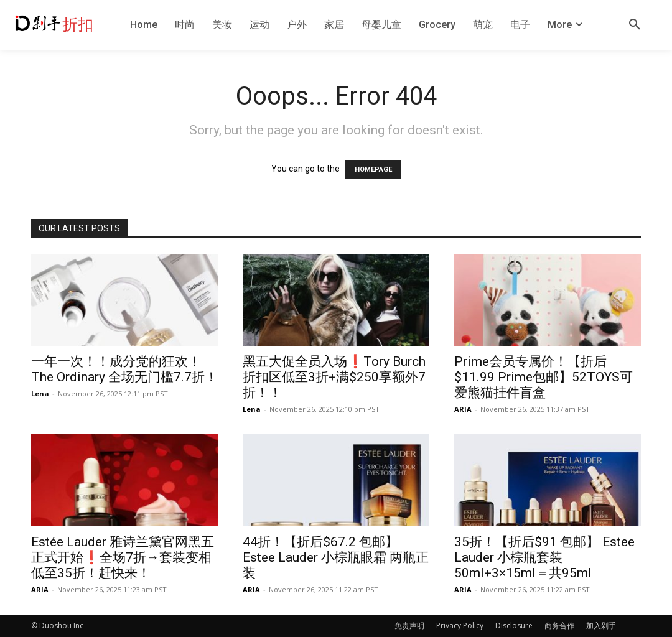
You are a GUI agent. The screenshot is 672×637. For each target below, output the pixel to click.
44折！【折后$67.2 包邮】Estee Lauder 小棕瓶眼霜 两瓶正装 (336, 557)
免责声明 (409, 625)
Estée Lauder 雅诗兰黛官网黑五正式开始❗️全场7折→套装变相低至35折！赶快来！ (123, 557)
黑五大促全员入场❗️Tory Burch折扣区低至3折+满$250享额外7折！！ (334, 377)
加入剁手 (601, 625)
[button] (635, 25)
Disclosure (514, 625)
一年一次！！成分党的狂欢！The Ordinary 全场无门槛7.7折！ (124, 369)
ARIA (463, 409)
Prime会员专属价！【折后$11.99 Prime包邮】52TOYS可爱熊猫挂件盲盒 (544, 377)
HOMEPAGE (373, 170)
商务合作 (559, 625)
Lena (40, 393)
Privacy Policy (460, 625)
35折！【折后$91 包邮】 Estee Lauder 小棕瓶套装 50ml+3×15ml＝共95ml (544, 557)
